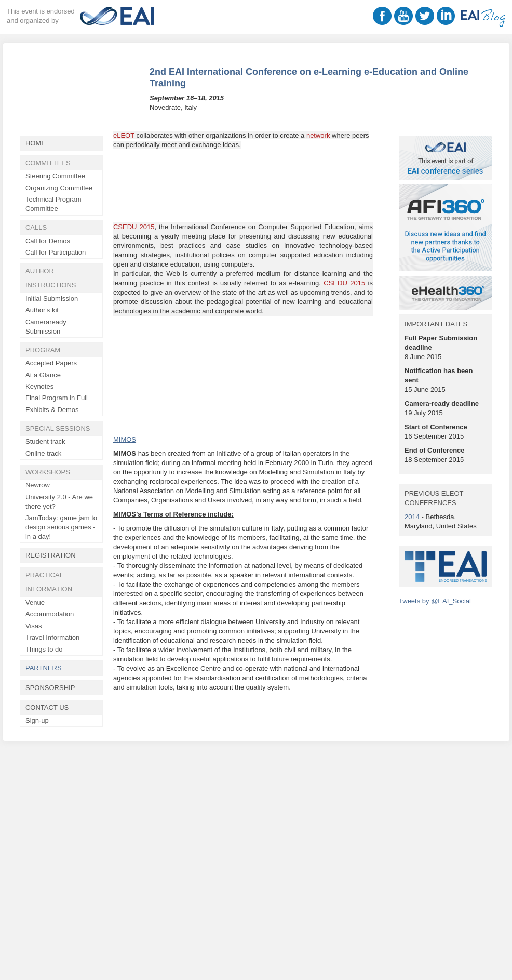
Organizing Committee (59, 188)
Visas (34, 626)
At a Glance (43, 375)
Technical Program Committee (53, 204)
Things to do (44, 649)
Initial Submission (52, 299)
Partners (44, 668)
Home (36, 143)
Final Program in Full (57, 398)
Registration (51, 555)
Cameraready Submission (46, 327)
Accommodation (50, 614)
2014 (412, 517)
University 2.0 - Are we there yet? (59, 502)
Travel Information (52, 637)
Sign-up (37, 720)
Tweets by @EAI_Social (435, 601)
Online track (43, 453)
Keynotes (39, 386)
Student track (45, 441)
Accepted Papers (51, 363)
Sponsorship (50, 688)
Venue (35, 602)
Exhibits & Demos (52, 410)
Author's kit (42, 310)
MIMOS (125, 439)
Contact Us (47, 707)
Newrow (38, 485)
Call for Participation (56, 252)
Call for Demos (48, 241)
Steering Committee (55, 176)
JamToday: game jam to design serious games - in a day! (61, 527)
